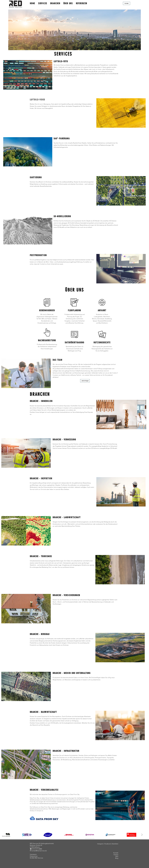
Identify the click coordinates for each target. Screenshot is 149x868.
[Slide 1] (118, 427)
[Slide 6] (125, 427)
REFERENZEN (82, 3)
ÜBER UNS (68, 3)
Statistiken (115, 844)
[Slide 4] (122, 427)
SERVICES (43, 3)
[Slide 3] (121, 427)
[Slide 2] (119, 427)
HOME (32, 3)
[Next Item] (142, 835)
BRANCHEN (55, 3)
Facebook (108, 844)
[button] (127, 3)
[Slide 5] (124, 427)
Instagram (100, 844)
